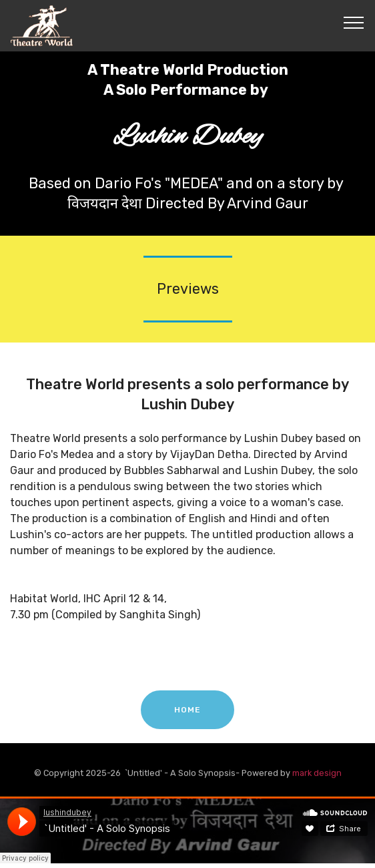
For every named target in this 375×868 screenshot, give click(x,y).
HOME (187, 716)
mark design (317, 775)
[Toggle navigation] (354, 22)
